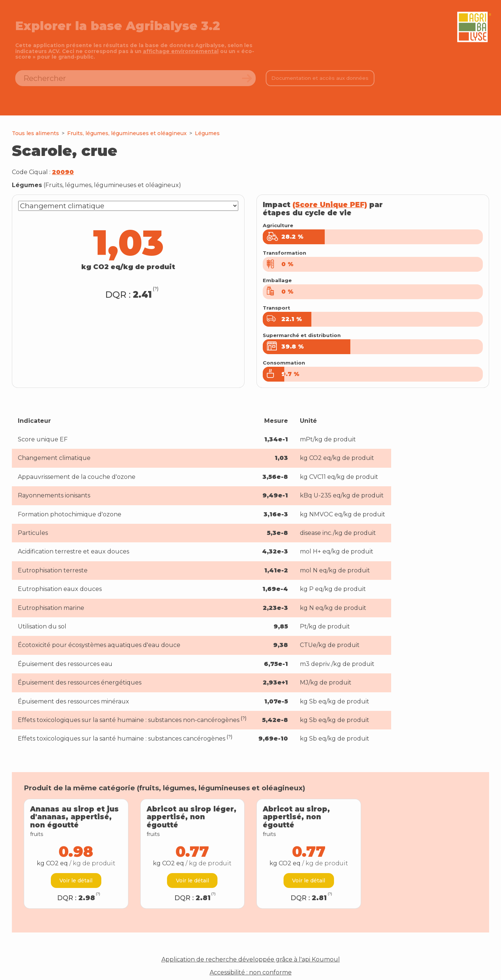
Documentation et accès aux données (320, 78)
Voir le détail (76, 872)
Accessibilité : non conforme (251, 964)
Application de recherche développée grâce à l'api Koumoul (251, 952)
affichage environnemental (181, 51)
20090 (63, 172)
